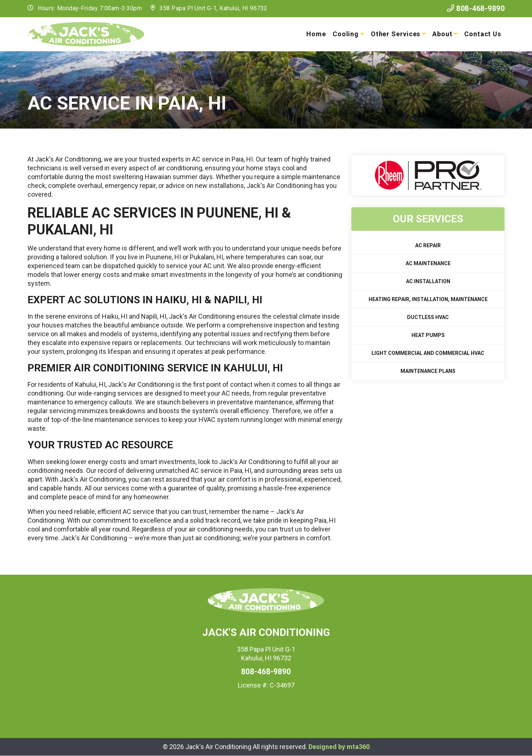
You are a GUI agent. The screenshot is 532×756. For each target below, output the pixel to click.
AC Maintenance (428, 263)
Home (316, 34)
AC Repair (428, 245)
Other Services (396, 34)
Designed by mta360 (339, 747)
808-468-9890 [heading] (266, 672)
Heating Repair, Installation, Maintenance (428, 299)
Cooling (346, 34)
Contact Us (483, 34)
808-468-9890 (476, 8)
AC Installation (428, 281)
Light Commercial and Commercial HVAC (428, 353)
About (442, 34)
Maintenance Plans (428, 371)
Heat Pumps (428, 335)
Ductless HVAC (428, 317)
